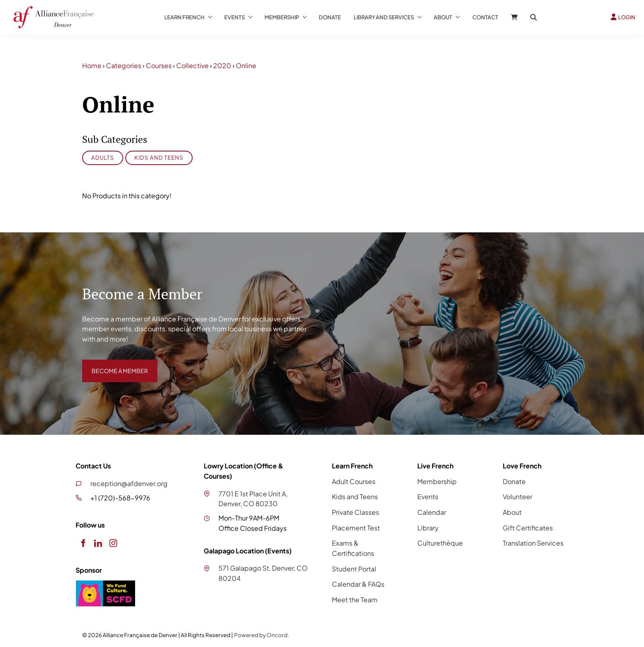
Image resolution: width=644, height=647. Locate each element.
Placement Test (356, 528)
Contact (485, 17)
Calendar (432, 512)
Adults (103, 157)
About (443, 17)
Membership (282, 17)
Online (246, 65)
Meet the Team (355, 600)
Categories (124, 65)
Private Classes (355, 512)
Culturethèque (440, 543)
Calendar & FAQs (358, 584)
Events (235, 17)
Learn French (184, 17)
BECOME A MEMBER (114, 364)
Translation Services (533, 543)
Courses (159, 65)
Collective (192, 65)
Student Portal (354, 569)
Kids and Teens (159, 157)
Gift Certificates (528, 528)
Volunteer (517, 497)
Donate (330, 17)
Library (428, 528)
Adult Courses (354, 481)
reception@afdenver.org (129, 483)
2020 (222, 65)
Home (92, 65)
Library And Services (384, 17)
